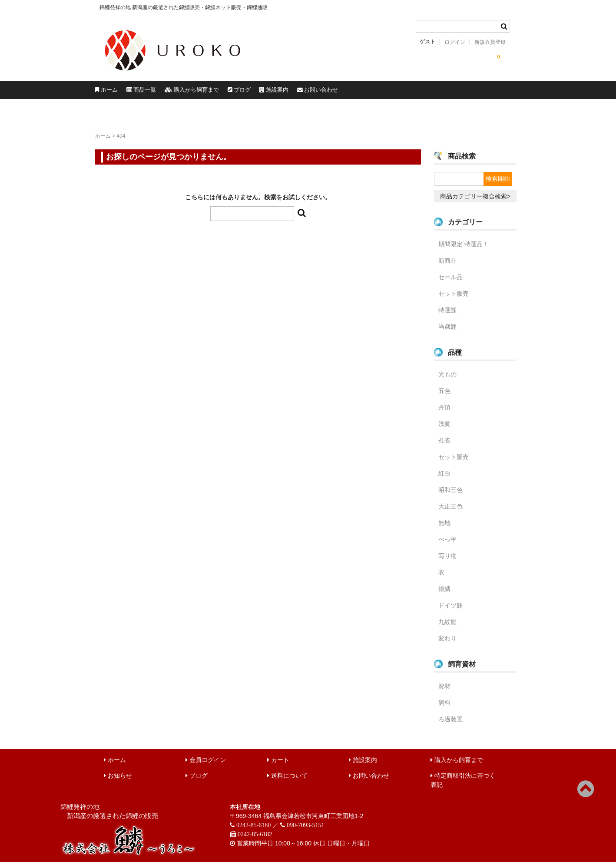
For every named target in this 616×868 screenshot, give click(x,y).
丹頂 (444, 413)
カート (278, 766)
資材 (444, 692)
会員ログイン (206, 766)
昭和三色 (450, 496)
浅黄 (444, 430)
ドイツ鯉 (450, 611)
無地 (444, 529)
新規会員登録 (490, 42)
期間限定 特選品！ (464, 250)
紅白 (444, 479)
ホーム (120, 93)
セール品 (450, 283)
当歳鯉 (447, 333)
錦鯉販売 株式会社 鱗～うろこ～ (222, 74)
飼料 (444, 709)
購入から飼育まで (266, 93)
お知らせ (118, 782)
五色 (444, 397)
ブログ (344, 93)
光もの (447, 380)
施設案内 (408, 93)
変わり (447, 644)
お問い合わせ (482, 93)
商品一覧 (183, 93)
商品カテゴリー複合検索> (475, 202)
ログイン (455, 42)
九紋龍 (447, 628)
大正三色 (450, 512)
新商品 (447, 267)
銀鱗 (444, 595)
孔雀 (444, 446)
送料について (287, 782)
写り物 (447, 562)
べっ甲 (447, 545)
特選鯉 (447, 316)
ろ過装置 (450, 725)
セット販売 (454, 300)
